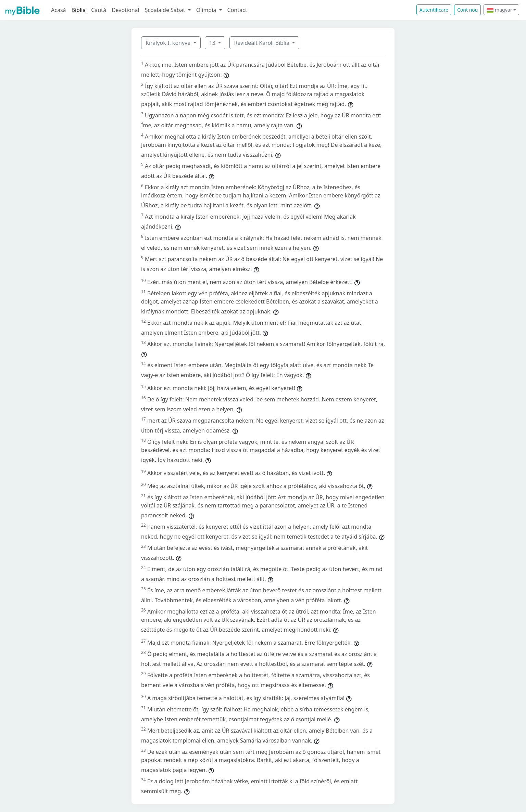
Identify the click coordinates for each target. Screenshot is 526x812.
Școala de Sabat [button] (166, 10)
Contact (237, 10)
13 (213, 43)
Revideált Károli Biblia (262, 43)
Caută (99, 10)
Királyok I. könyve (169, 43)
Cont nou (467, 10)
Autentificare (434, 10)
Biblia (79, 10)
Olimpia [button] (207, 10)
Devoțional (126, 10)
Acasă (59, 10)
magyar (499, 10)
